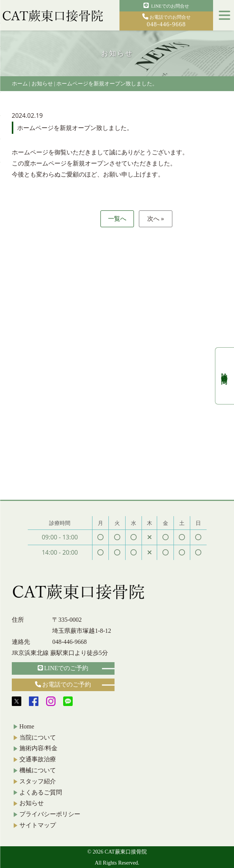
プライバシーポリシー (50, 814)
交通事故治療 (38, 759)
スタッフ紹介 (38, 781)
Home (27, 726)
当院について (38, 737)
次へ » (156, 219)
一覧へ (117, 219)
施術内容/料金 (38, 748)
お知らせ (42, 84)
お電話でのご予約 (63, 684)
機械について (38, 770)
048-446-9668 (69, 642)
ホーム (20, 84)
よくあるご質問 (41, 792)
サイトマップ (38, 825)
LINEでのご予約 (63, 668)
